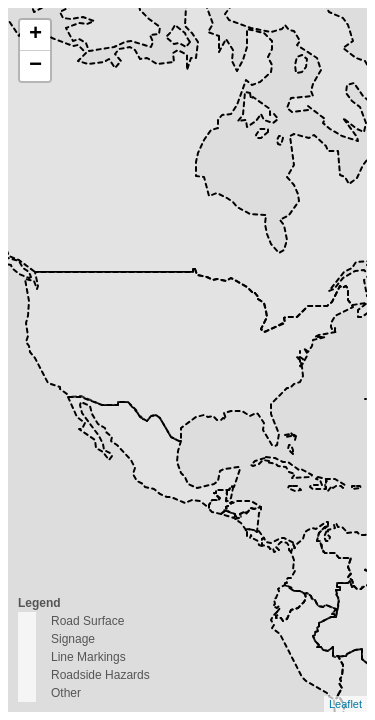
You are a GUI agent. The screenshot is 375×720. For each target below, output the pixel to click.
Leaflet (345, 704)
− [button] (35, 66)
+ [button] (35, 35)
